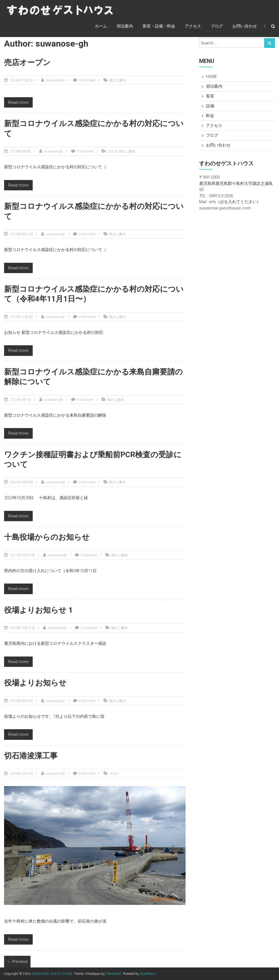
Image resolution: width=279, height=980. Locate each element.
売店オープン (27, 62)
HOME (211, 77)
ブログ (217, 26)
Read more (18, 102)
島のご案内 (117, 80)
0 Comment (87, 80)
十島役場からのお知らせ (47, 537)
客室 (210, 96)
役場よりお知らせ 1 (38, 610)
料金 (210, 116)
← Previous (17, 961)
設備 (210, 106)
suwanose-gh (55, 80)
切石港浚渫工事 (31, 756)
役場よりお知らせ (35, 683)
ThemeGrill (113, 974)
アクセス (193, 26)
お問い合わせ (245, 26)
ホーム (101, 26)
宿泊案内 (125, 26)
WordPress (148, 974)
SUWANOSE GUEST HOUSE (52, 974)
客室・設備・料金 (159, 26)
